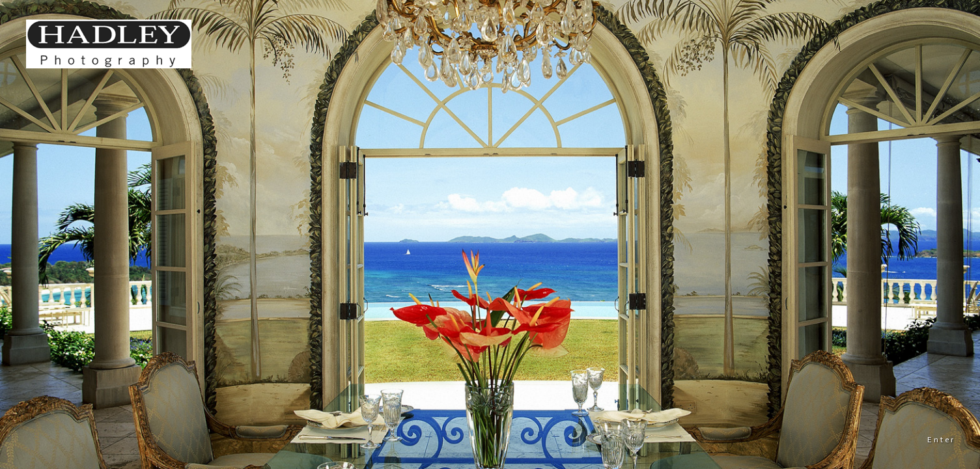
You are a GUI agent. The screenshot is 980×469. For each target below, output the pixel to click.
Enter (941, 440)
